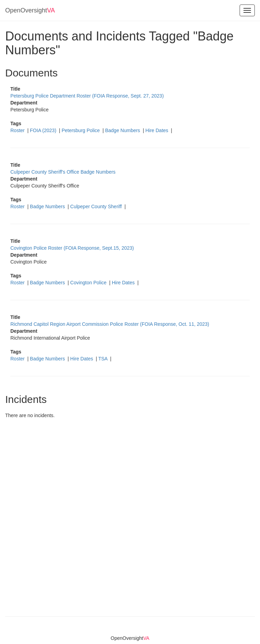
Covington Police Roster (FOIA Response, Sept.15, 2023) (72, 248)
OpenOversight (30, 10)
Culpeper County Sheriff (97, 206)
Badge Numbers (123, 130)
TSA (103, 359)
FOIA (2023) (44, 130)
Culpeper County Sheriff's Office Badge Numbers (63, 172)
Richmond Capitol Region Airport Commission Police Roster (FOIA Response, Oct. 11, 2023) (110, 324)
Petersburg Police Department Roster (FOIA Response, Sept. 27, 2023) (87, 96)
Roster (18, 130)
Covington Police (89, 283)
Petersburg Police (81, 130)
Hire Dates (157, 130)
